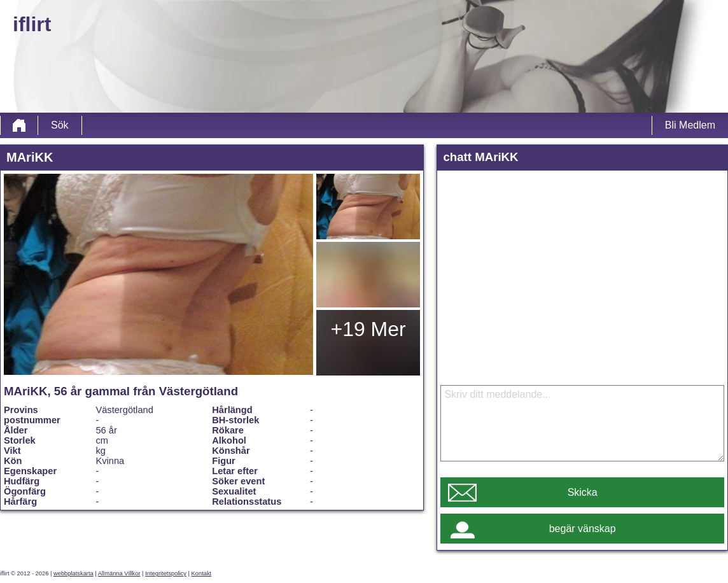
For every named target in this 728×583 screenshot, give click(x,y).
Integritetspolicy (166, 573)
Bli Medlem (690, 125)
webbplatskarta (73, 573)
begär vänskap (583, 529)
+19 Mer (368, 329)
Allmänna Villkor (119, 573)
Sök (60, 125)
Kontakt (202, 573)
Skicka (583, 492)
